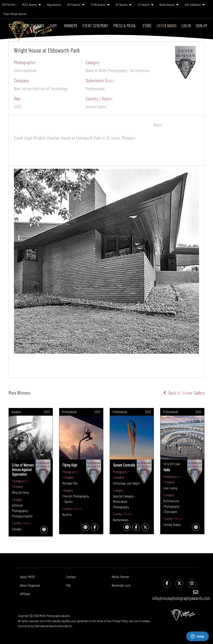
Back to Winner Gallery (184, 393)
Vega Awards (54, 4)
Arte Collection (195, 4)
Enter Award (167, 25)
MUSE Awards (31, 4)
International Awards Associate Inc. (54, 626)
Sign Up (201, 25)
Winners (71, 25)
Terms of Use (104, 621)
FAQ (68, 585)
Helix (167, 470)
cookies (146, 621)
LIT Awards (145, 4)
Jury (53, 25)
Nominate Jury (121, 585)
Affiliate (25, 594)
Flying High (70, 465)
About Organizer (30, 585)
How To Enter (34, 25)
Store (147, 25)
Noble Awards (169, 4)
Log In (186, 25)
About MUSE (28, 577)
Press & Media (124, 25)
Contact (71, 577)
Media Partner (120, 577)
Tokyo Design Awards (15, 14)
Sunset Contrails (124, 465)
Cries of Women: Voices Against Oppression (23, 469)
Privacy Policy (120, 621)
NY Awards (123, 4)
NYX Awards (76, 4)
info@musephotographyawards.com (181, 595)
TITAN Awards (100, 4)
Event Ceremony (95, 25)
